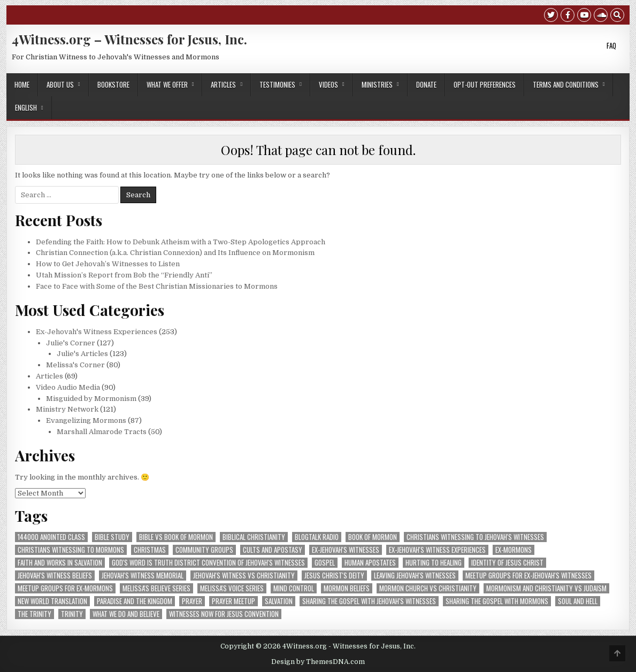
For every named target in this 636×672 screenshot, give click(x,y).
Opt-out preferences (485, 84)
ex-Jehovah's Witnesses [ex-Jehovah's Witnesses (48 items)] (346, 550)
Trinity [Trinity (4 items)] (72, 614)
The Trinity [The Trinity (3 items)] (35, 614)
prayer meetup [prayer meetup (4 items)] (233, 601)
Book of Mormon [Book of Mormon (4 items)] (373, 537)
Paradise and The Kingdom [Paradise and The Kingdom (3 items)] (135, 601)
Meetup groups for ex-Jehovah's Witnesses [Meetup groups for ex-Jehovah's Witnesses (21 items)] (528, 576)
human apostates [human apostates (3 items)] (370, 563)
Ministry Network (67, 409)
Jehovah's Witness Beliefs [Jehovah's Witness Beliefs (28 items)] (55, 576)
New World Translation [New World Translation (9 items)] (52, 601)
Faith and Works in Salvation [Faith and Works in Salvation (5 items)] (60, 563)
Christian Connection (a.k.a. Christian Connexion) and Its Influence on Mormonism (175, 253)
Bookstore (113, 84)
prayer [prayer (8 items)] (192, 601)
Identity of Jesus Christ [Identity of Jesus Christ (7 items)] (507, 563)
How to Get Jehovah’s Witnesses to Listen (108, 264)
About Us (60, 84)
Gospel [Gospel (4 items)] (325, 563)
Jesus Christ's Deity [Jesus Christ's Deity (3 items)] (334, 576)
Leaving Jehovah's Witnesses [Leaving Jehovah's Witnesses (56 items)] (415, 576)
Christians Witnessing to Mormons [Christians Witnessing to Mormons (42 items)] (71, 550)
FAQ (611, 45)
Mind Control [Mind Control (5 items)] (294, 588)
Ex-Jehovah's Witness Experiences (97, 332)
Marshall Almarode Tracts (102, 432)
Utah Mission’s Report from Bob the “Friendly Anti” (124, 275)
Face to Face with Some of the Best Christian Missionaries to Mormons (157, 286)
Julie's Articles (82, 354)
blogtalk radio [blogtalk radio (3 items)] (317, 537)
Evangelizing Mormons (86, 420)
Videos (328, 84)
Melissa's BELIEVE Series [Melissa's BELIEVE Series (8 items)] (156, 588)
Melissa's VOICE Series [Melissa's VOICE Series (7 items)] (232, 588)
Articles (223, 84)
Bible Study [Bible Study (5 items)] (112, 537)
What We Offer (167, 84)
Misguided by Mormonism (91, 399)
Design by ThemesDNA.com (318, 662)
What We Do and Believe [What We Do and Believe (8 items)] (126, 614)
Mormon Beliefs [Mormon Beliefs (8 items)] (347, 588)
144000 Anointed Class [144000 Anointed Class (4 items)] (51, 537)
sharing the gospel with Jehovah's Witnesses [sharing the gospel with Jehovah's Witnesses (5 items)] (369, 601)
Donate (426, 84)
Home (22, 84)
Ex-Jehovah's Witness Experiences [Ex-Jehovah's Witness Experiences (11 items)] (437, 550)
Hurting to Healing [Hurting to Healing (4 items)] (434, 563)
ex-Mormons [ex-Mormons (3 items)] (514, 550)
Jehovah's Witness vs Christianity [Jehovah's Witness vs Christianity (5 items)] (244, 576)
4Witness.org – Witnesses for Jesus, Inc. (129, 39)
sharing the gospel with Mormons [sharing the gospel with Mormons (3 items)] (497, 601)
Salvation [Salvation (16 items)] (279, 601)
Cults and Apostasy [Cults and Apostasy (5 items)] (273, 550)
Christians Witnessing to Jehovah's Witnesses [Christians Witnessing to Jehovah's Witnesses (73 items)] (475, 537)
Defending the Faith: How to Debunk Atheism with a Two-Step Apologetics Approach (181, 242)
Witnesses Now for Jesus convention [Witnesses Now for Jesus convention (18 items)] (224, 614)
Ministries (377, 84)
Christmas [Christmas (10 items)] (150, 550)
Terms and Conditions (566, 84)
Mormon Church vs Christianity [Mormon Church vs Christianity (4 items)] (428, 588)
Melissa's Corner (75, 365)
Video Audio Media (68, 387)
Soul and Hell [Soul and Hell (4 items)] (578, 601)
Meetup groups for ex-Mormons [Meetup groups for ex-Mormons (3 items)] (65, 588)
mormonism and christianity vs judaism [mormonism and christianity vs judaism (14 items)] (546, 588)
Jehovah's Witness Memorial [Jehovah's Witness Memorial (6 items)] (143, 576)
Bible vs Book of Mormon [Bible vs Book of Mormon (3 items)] (176, 537)
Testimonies (277, 84)
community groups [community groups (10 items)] (204, 550)
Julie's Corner (71, 343)
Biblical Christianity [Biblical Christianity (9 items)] (254, 537)
